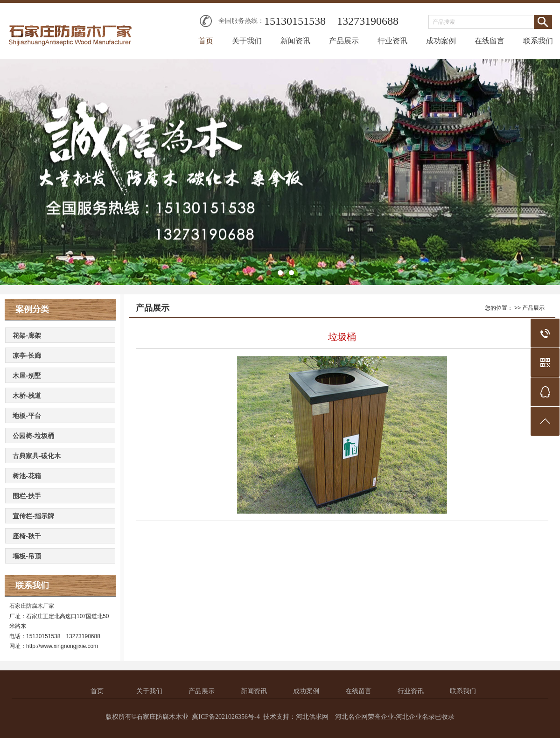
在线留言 (490, 41)
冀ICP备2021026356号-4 (226, 717)
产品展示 (344, 41)
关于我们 (247, 41)
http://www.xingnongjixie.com (62, 646)
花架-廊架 (27, 335)
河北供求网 (312, 717)
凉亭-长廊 (27, 355)
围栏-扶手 (27, 496)
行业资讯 (392, 41)
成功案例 (441, 41)
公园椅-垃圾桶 (33, 436)
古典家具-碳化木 (37, 456)
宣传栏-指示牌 (33, 516)
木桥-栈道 (27, 396)
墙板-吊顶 (27, 556)
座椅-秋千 (27, 536)
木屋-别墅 (27, 376)
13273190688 (368, 21)
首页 (206, 41)
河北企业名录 (415, 717)
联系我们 (538, 41)
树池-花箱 (27, 476)
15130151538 (295, 21)
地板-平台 (27, 416)
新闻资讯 (295, 41)
